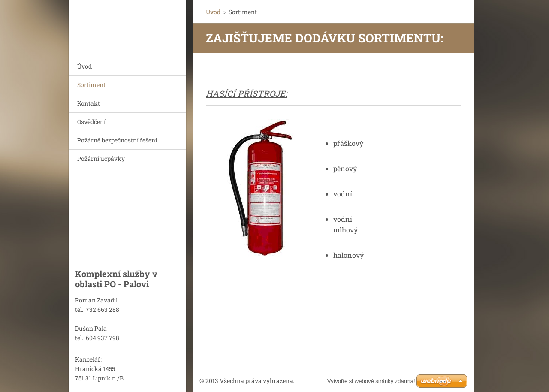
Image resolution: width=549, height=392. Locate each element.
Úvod (84, 66)
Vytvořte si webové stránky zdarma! (371, 381)
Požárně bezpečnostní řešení (117, 140)
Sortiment (91, 85)
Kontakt (89, 103)
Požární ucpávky (101, 158)
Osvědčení (91, 122)
